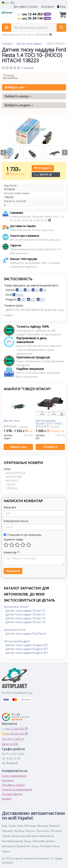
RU (12, 3)
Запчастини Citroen (16, 607)
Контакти (47, 7)
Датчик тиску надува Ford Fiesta (26, 633)
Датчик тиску (12, 421)
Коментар (11, 552)
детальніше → (49, 230)
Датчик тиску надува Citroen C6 (25, 618)
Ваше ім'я (10, 507)
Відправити (13, 571)
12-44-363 (30, 14)
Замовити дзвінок (13, 739)
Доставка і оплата (26, 7)
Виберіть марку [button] (18, 96)
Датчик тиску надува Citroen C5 (25, 614)
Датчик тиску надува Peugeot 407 (27, 645)
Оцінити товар (13, 539)
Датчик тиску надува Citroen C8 (25, 622)
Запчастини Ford (14, 630)
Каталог (7, 798)
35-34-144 (30, 18)
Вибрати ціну (18, 447)
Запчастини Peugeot (17, 641)
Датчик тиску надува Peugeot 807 (27, 653)
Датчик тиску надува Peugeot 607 (27, 649)
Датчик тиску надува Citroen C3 (25, 610)
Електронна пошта (16, 521)
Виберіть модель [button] (19, 105)
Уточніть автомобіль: (11, 77)
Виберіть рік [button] (16, 87)
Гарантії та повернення (17, 789)
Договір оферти (12, 794)
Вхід (61, 7)
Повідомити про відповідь (23, 535)
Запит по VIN (10, 744)
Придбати (43, 168)
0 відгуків (28, 68)
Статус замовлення (14, 776)
